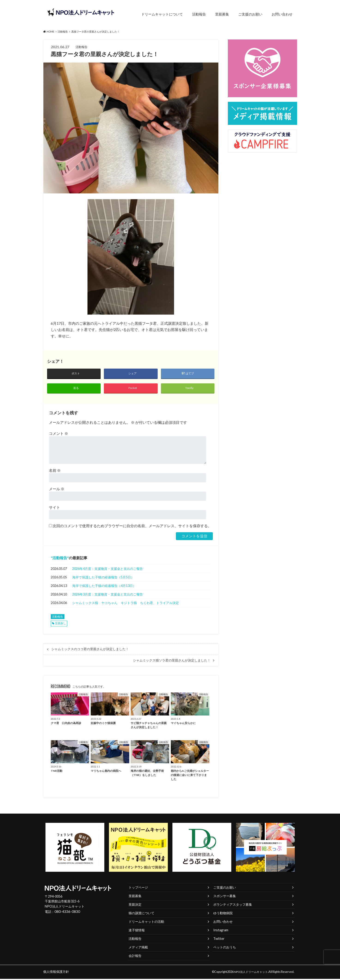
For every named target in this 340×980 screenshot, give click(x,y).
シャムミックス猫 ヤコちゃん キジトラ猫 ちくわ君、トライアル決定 (126, 604)
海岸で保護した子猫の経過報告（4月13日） (104, 587)
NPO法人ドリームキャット (250, 973)
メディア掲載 (138, 948)
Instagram (221, 931)
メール (57, 490)
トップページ (138, 888)
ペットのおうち (225, 948)
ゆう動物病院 (223, 914)
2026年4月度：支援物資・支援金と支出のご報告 (108, 570)
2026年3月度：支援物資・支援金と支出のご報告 (108, 595)
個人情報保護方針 (55, 973)
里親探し (60, 624)
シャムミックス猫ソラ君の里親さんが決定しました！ (172, 661)
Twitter (219, 940)
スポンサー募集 (225, 897)
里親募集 (222, 14)
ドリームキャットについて (162, 14)
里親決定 (135, 906)
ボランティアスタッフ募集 (233, 906)
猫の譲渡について (141, 914)
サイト (54, 508)
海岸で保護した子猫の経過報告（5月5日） (103, 578)
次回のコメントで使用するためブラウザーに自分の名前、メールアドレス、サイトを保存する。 (132, 527)
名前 (55, 471)
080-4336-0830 (66, 913)
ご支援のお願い (250, 14)
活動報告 (199, 14)
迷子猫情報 (137, 931)
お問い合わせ (282, 14)
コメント (59, 434)
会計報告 (135, 957)
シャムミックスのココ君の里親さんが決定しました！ (90, 650)
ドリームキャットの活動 (146, 923)
